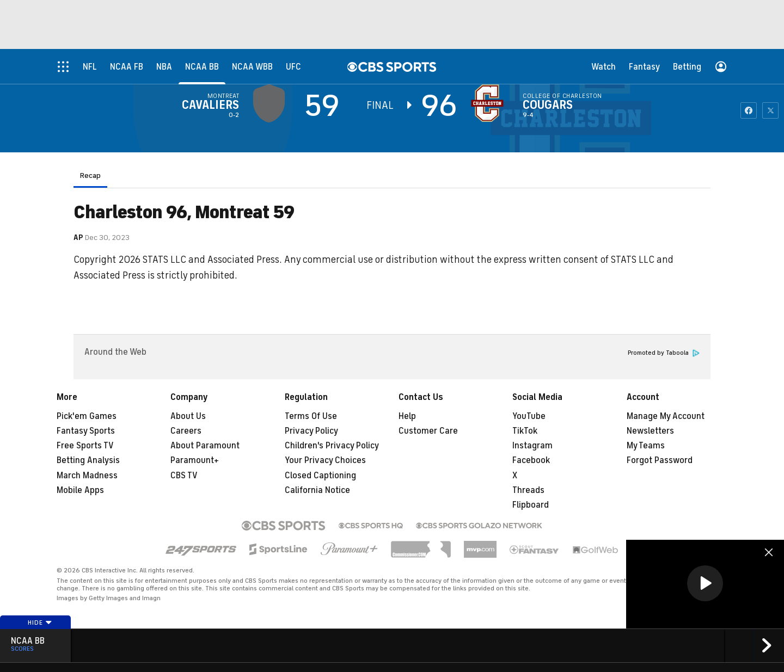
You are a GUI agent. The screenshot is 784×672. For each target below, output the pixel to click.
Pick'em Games (87, 416)
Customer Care (428, 431)
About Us (188, 416)
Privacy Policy (311, 431)
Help (407, 416)
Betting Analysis (88, 460)
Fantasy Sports (86, 431)
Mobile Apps (80, 490)
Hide (40, 622)
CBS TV (184, 476)
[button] (705, 583)
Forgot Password (660, 460)
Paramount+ (195, 460)
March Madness (87, 476)
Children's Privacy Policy (332, 446)
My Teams (646, 446)
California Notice (317, 490)
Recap (90, 175)
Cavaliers (210, 105)
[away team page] (272, 103)
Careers (186, 431)
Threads (528, 490)
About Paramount (205, 446)
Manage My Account (666, 416)
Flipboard (531, 505)
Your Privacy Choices (325, 460)
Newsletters (650, 431)
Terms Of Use (311, 416)
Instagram (532, 446)
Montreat (223, 96)
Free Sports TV (85, 446)
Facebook (531, 460)
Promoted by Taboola (664, 353)
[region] (705, 584)
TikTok (525, 431)
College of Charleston (562, 96)
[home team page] (490, 103)
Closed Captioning (320, 476)
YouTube (529, 416)
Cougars (548, 105)
